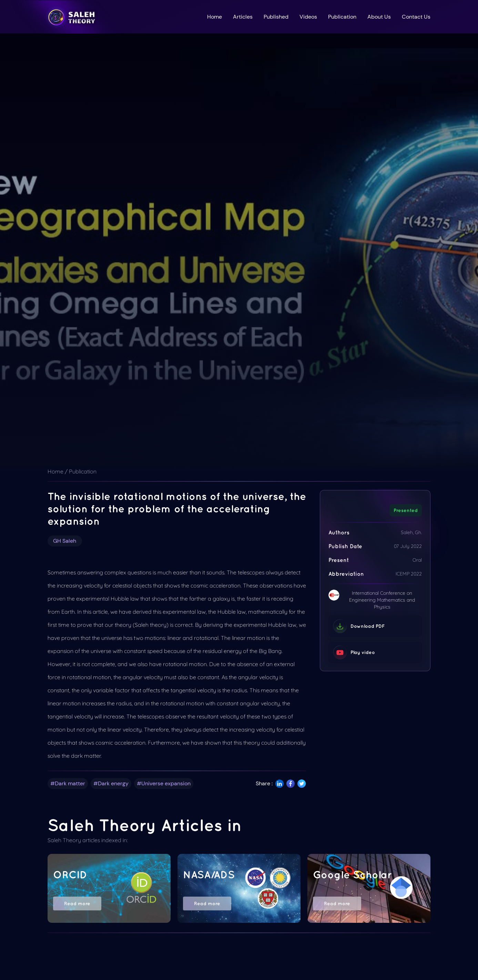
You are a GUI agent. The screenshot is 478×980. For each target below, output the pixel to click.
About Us (379, 17)
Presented (406, 510)
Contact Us (416, 17)
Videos (308, 17)
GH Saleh (65, 541)
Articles (243, 17)
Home (215, 17)
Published (276, 17)
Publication (342, 17)
